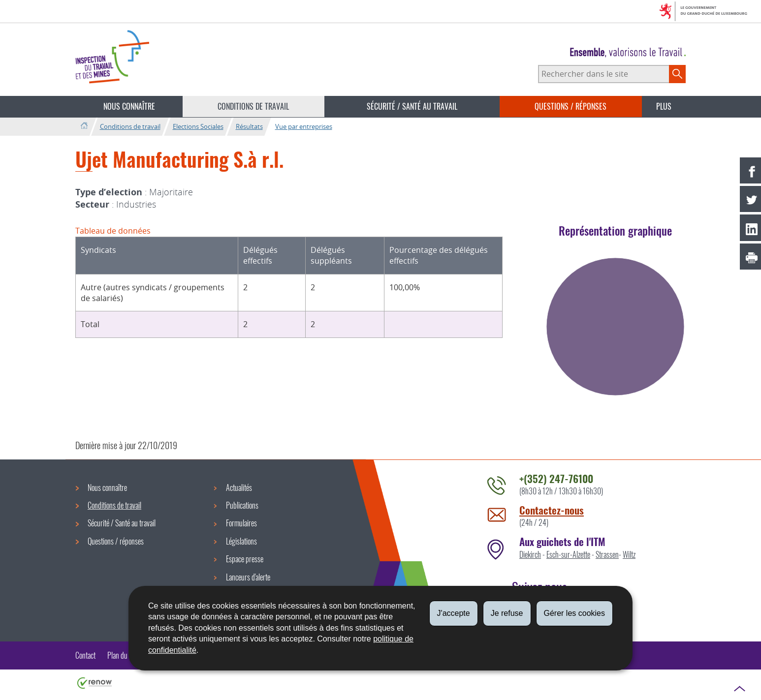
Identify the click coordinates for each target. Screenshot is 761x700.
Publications (242, 505)
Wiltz (629, 554)
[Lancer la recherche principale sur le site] (677, 74)
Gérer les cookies (575, 613)
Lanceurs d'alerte (248, 577)
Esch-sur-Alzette (568, 554)
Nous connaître (129, 106)
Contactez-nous (552, 510)
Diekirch (530, 554)
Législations (241, 541)
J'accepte (454, 613)
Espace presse (245, 559)
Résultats (249, 126)
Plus (664, 106)
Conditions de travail (253, 106)
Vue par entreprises (304, 126)
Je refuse (507, 613)
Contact (85, 655)
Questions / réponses (571, 106)
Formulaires (241, 523)
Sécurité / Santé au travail (412, 106)
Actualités (239, 487)
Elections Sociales (198, 126)
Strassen (607, 554)
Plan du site (123, 655)
